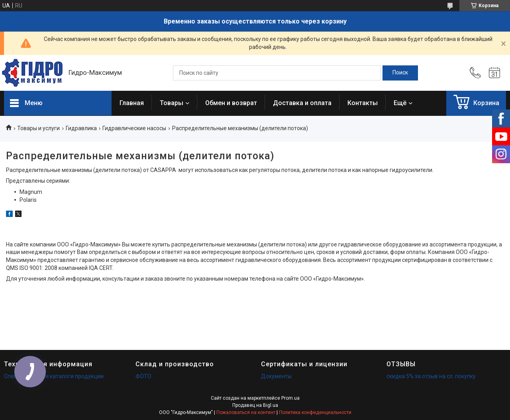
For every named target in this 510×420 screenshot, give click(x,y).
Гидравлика (81, 128)
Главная (132, 103)
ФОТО (143, 376)
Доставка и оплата (302, 103)
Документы (276, 376)
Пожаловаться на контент (246, 412)
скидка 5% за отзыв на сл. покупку (431, 376)
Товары (172, 103)
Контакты (363, 103)
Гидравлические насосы (134, 128)
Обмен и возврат (231, 103)
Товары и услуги (38, 128)
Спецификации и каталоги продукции (54, 376)
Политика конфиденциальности (315, 412)
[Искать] (400, 73)
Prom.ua (290, 398)
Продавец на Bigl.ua (255, 405)
